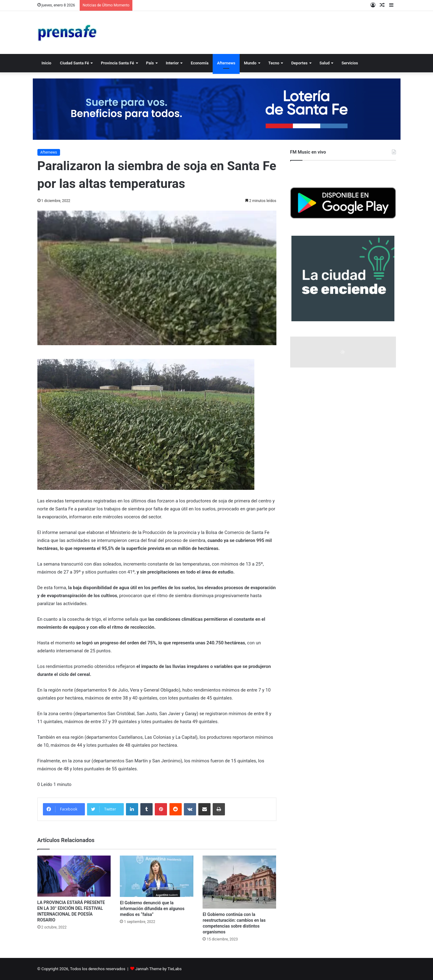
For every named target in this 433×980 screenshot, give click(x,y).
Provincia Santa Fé (117, 63)
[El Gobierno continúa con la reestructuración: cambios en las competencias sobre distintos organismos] (239, 882)
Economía (199, 63)
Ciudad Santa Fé (74, 63)
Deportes (299, 63)
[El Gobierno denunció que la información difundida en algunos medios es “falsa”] (157, 876)
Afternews (226, 63)
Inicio (47, 63)
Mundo (250, 63)
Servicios (350, 63)
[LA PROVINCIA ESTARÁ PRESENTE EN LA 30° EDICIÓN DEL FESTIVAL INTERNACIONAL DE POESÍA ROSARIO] (74, 876)
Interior (172, 63)
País (150, 63)
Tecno (274, 63)
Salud (325, 63)
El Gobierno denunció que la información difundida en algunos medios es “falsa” (152, 909)
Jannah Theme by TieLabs (158, 969)
